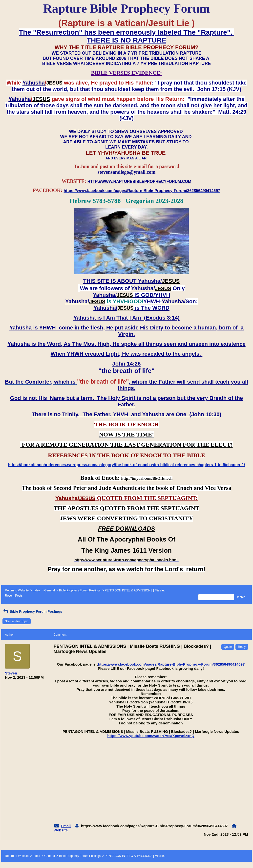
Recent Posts (14, 596)
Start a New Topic (17, 621)
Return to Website (17, 590)
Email (66, 826)
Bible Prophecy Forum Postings (80, 590)
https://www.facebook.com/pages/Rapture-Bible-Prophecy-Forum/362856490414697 (171, 664)
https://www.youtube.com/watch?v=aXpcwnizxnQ (151, 736)
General (50, 590)
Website (61, 830)
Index (36, 590)
